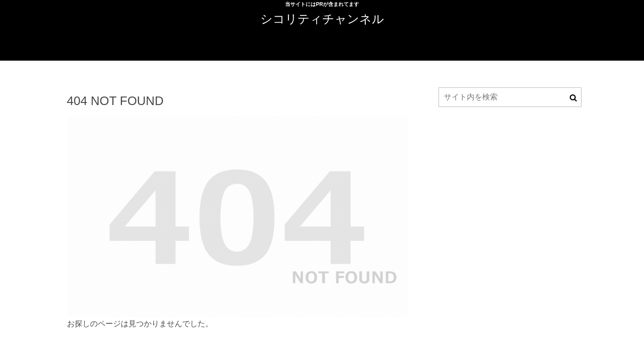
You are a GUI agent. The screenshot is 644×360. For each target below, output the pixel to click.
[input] (510, 97)
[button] (573, 98)
